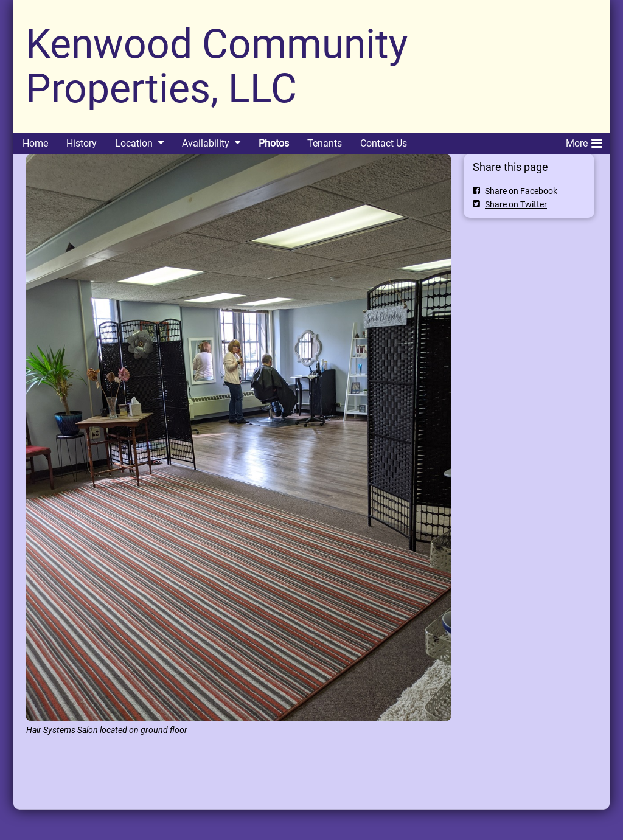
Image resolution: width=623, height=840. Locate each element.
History (82, 143)
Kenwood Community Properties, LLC (217, 66)
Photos (274, 143)
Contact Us (384, 143)
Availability (206, 143)
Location (134, 143)
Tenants (325, 143)
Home (35, 143)
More (584, 141)
